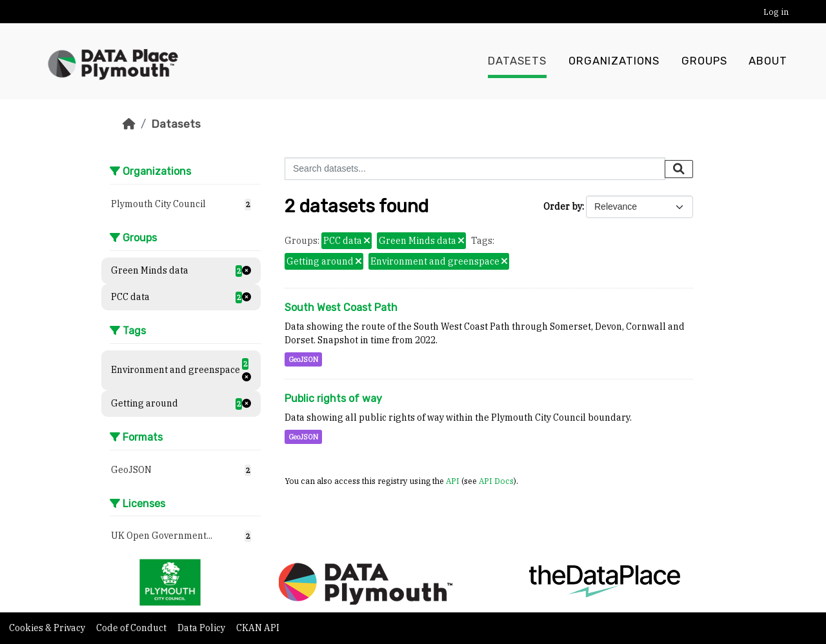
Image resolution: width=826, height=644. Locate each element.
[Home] (129, 124)
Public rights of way (333, 398)
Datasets (517, 61)
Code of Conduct (132, 628)
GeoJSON (303, 359)
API (453, 481)
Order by (563, 206)
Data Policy (202, 628)
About (768, 61)
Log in (776, 12)
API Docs (496, 481)
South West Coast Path (341, 307)
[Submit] (679, 169)
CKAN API (258, 628)
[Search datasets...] (475, 169)
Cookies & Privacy (48, 628)
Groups (704, 61)
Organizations (614, 61)
